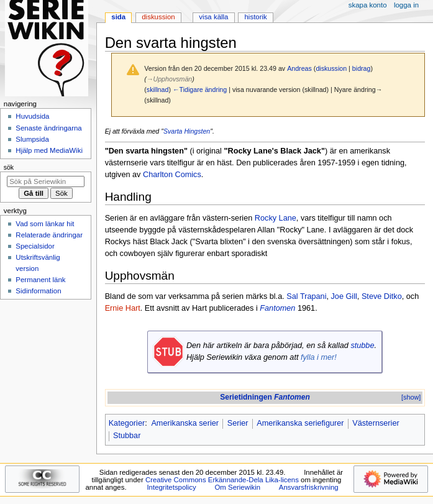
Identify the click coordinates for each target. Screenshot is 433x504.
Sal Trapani (306, 296)
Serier (238, 423)
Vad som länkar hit (45, 224)
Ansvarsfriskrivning (309, 487)
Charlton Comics (172, 175)
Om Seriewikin (237, 487)
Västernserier (376, 423)
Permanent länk (40, 280)
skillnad (158, 89)
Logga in (406, 5)
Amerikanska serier (185, 423)
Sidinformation (38, 291)
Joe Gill (344, 296)
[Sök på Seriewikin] (46, 181)
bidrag (362, 68)
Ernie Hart (123, 308)
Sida (118, 17)
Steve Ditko (382, 296)
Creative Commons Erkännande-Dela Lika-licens (222, 480)
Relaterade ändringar (49, 235)
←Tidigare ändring (200, 89)
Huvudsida (32, 116)
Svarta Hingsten (187, 131)
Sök (9, 167)
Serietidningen (265, 397)
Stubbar (127, 436)
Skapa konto (368, 5)
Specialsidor (35, 246)
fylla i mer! (319, 357)
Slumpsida (32, 139)
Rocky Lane (276, 218)
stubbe (362, 346)
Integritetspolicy (171, 487)
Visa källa (213, 17)
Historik (256, 17)
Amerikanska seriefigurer (300, 423)
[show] (411, 397)
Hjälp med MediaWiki (49, 150)
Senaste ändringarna (48, 128)
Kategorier (127, 423)
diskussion (331, 68)
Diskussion (158, 17)
